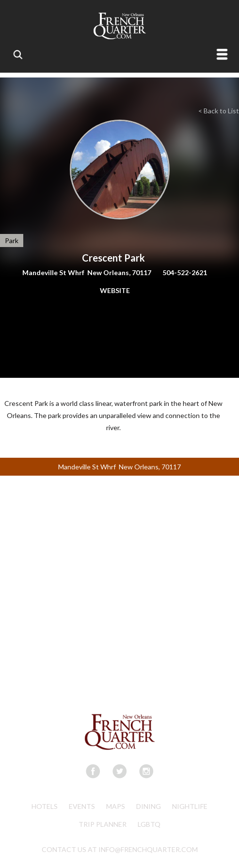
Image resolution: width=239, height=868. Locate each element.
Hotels (45, 806)
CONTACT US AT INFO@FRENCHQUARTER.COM (120, 849)
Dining (149, 806)
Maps (116, 806)
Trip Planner (103, 824)
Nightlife (190, 806)
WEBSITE (115, 290)
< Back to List (219, 111)
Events (82, 806)
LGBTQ (149, 824)
